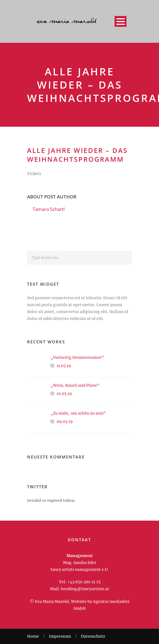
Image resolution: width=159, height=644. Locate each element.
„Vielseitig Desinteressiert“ (77, 357)
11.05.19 (64, 366)
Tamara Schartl (49, 209)
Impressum (60, 636)
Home (33, 636)
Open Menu (120, 21)
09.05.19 (65, 422)
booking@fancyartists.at (85, 589)
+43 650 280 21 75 (84, 582)
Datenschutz (93, 636)
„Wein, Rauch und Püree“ (75, 385)
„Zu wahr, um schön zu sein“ (78, 413)
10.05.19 (64, 394)
